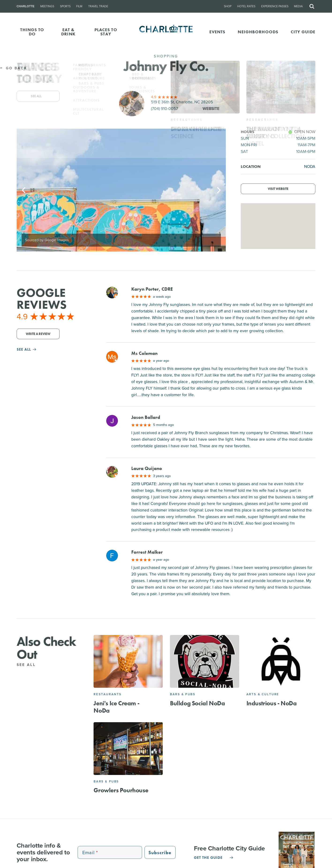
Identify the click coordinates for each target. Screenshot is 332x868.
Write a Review (38, 334)
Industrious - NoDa (272, 703)
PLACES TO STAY (106, 32)
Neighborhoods (258, 32)
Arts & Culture (263, 694)
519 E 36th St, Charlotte (182, 102)
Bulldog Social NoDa (197, 703)
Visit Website (278, 189)
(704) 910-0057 (164, 109)
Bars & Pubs (183, 694)
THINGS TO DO (32, 32)
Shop (228, 6)
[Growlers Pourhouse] (128, 749)
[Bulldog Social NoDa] (205, 661)
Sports (65, 6)
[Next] (218, 190)
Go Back (14, 68)
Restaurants (108, 694)
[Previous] (24, 190)
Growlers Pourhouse (121, 790)
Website (211, 109)
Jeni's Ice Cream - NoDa (116, 707)
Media (298, 6)
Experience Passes (275, 6)
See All (29, 665)
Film (79, 6)
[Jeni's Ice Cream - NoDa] (128, 661)
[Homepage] (166, 32)
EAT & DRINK (68, 32)
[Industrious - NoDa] (281, 661)
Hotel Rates (246, 6)
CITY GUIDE (303, 32)
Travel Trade (98, 6)
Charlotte (26, 6)
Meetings (47, 6)
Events (217, 32)
